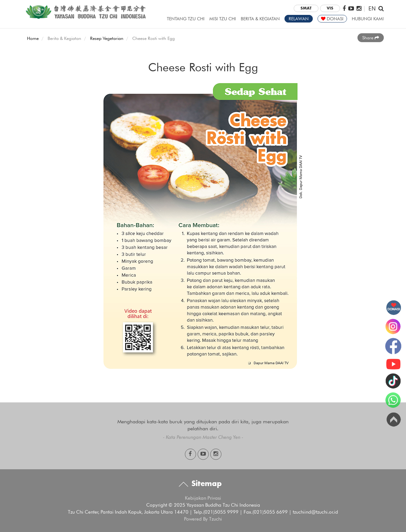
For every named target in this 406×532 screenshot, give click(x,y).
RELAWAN (299, 19)
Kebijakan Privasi (203, 498)
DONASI (332, 19)
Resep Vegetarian (107, 38)
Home (33, 38)
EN (372, 8)
